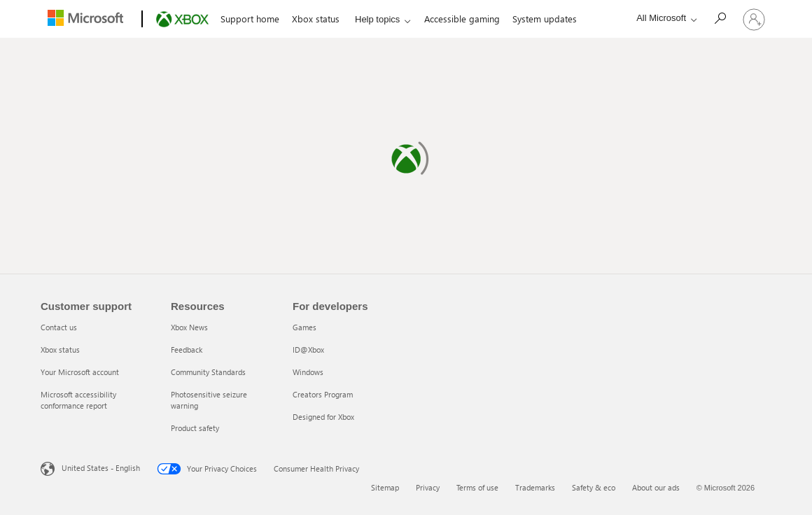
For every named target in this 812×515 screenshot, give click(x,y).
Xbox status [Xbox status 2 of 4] (60, 350)
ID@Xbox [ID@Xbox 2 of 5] (308, 350)
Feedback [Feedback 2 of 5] (187, 350)
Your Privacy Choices (207, 469)
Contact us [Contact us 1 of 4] (59, 327)
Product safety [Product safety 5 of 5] (195, 428)
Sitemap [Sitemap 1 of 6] (385, 487)
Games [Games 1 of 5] (304, 327)
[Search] (720, 18)
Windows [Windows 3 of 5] (308, 372)
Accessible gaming (462, 19)
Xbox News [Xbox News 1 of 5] (189, 327)
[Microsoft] (89, 20)
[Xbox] (181, 20)
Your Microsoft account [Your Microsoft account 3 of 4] (80, 372)
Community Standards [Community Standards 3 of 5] (208, 372)
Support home (250, 19)
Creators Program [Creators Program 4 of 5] (323, 394)
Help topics (377, 19)
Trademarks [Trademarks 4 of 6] (535, 487)
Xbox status (316, 19)
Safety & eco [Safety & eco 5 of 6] (594, 487)
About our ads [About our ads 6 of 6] (656, 487)
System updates (545, 19)
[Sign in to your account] (754, 19)
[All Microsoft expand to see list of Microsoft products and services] (663, 18)
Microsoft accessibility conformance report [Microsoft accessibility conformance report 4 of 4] (78, 400)
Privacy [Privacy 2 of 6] (428, 487)
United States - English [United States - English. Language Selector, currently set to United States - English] (101, 468)
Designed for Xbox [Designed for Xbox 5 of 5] (323, 417)
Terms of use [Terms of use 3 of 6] (477, 487)
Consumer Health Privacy (316, 468)
